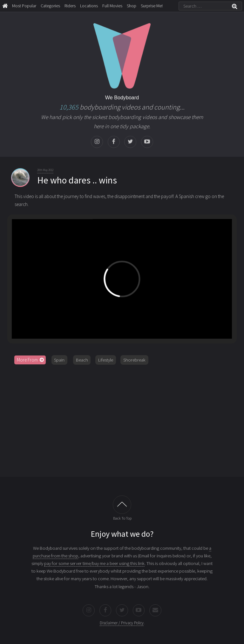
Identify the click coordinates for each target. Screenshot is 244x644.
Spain (59, 360)
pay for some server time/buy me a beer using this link (94, 563)
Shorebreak (134, 360)
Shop (132, 6)
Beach (82, 360)
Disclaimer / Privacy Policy (122, 623)
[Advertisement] (122, 418)
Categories (50, 6)
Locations (89, 6)
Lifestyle (106, 360)
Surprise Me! (152, 6)
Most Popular (24, 6)
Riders (70, 6)
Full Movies (112, 6)
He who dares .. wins (77, 180)
